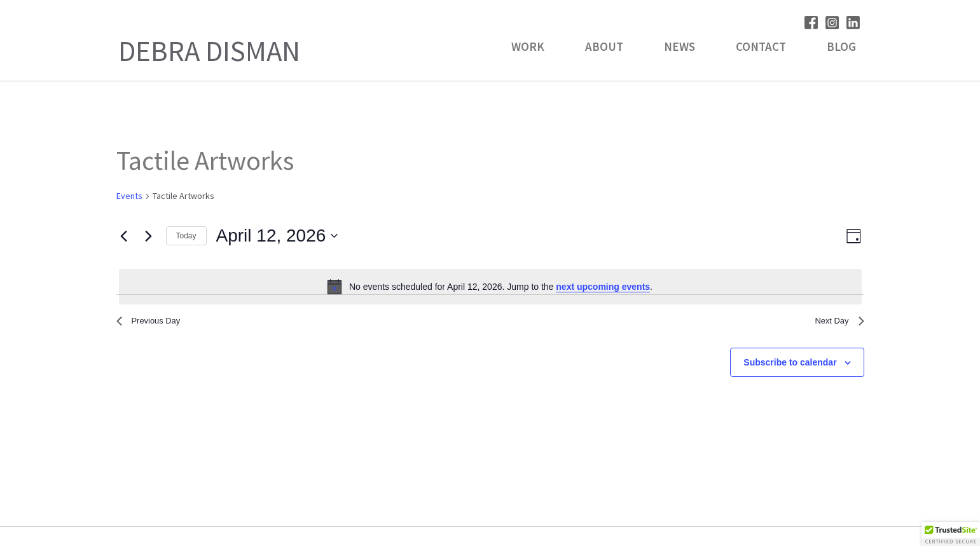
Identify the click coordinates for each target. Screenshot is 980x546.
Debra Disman (209, 51)
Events (129, 196)
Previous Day (154, 323)
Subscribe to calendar (790, 367)
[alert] (490, 287)
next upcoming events (603, 287)
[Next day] (149, 236)
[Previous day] (124, 236)
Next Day (836, 323)
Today (186, 236)
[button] (951, 534)
